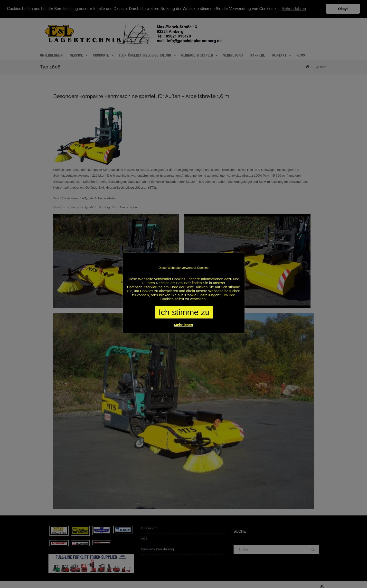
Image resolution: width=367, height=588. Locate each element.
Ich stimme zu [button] (184, 312)
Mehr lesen (183, 325)
